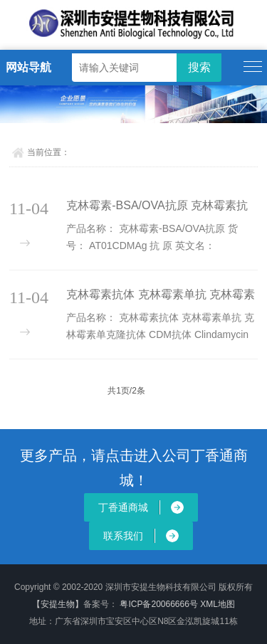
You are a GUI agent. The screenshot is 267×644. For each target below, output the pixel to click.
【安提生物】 (58, 604)
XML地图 (218, 604)
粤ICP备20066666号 (160, 604)
